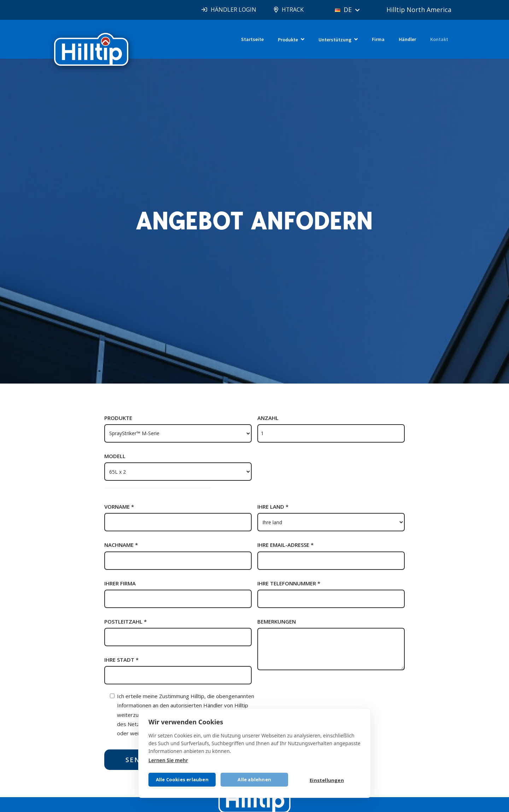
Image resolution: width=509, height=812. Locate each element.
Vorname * (119, 507)
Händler (407, 39)
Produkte (288, 40)
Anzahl (268, 418)
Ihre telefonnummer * (289, 583)
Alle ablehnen (255, 779)
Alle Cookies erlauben (182, 779)
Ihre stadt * (121, 660)
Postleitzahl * (125, 621)
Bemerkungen (277, 621)
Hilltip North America (419, 10)
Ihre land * (273, 507)
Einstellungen (327, 780)
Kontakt (439, 39)
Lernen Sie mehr (168, 760)
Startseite (252, 39)
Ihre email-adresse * (285, 545)
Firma (378, 39)
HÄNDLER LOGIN (232, 10)
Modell (115, 456)
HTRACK (292, 10)
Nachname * (121, 545)
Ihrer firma (120, 583)
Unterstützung (335, 40)
